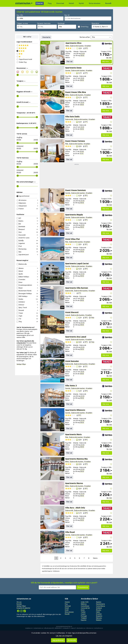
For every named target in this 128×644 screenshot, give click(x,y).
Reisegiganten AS (66, 627)
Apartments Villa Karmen (77, 288)
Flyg (50, 3)
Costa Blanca (100, 606)
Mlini (67, 46)
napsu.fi (73, 628)
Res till (67, 15)
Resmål (108, 3)
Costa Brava (85, 606)
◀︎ (43, 53)
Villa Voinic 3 (71, 386)
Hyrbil (81, 3)
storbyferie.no (99, 628)
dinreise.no (90, 628)
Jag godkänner (58, 640)
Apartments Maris (73, 434)
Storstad (60, 3)
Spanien (99, 602)
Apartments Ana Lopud (76, 337)
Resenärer (95, 23)
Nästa (95, 558)
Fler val (69, 61)
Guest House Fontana (75, 141)
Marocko (99, 618)
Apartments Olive (73, 43)
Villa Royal (70, 532)
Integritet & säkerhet (23, 608)
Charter (40, 3)
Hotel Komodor (72, 361)
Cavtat (68, 71)
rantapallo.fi (66, 628)
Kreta (83, 610)
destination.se (81, 628)
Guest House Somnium (75, 190)
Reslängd (61, 23)
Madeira (99, 620)
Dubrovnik (69, 119)
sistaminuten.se (38, 628)
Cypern (83, 614)
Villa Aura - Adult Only (75, 508)
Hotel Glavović (72, 312)
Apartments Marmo (74, 483)
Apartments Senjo (73, 68)
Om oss (19, 602)
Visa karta (46, 37)
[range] (18, 75)
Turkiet (83, 612)
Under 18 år (85, 602)
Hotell (71, 3)
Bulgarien (99, 616)
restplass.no (29, 628)
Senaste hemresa (44, 23)
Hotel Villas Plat (72, 239)
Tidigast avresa (22, 23)
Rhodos (99, 610)
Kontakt (19, 604)
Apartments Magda (74, 215)
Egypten (84, 620)
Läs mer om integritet (64, 636)
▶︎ (63, 53)
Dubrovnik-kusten (77, 46)
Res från (20, 15)
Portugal (84, 616)
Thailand (84, 618)
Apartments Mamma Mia (76, 459)
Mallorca (84, 604)
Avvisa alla (72, 640)
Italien (98, 612)
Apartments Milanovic (75, 410)
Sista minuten (95, 3)
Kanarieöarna (100, 604)
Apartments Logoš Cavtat (77, 263)
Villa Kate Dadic (72, 117)
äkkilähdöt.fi (58, 628)
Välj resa (106, 61)
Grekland (99, 608)
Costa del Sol (85, 608)
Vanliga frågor (21, 364)
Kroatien (88, 46)
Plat (67, 144)
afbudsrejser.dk (49, 628)
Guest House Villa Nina (76, 92)
